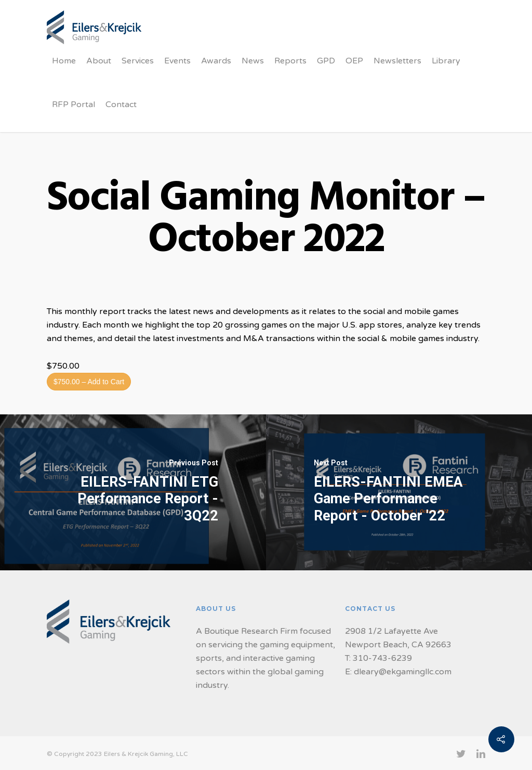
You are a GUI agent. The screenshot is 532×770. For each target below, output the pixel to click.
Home (64, 61)
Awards (216, 61)
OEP (354, 61)
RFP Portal (74, 105)
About (99, 61)
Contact (121, 105)
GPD (326, 61)
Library (446, 61)
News (253, 61)
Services (138, 61)
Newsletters (397, 61)
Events (177, 61)
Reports (290, 61)
